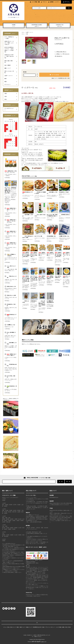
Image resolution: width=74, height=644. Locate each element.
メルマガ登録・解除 (36, 2)
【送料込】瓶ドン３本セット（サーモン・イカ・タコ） (12, 221)
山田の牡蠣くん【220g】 (28, 215)
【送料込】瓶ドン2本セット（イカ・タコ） (12, 210)
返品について (54, 78)
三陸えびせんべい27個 (12, 277)
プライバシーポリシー (50, 627)
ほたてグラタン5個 (38, 236)
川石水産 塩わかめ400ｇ (12, 365)
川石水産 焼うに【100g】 (64, 192)
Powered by (37, 642)
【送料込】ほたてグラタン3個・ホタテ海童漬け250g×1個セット (26, 255)
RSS (66, 627)
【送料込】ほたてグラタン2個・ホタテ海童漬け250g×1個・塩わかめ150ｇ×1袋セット (26, 279)
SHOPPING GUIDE (37, 26)
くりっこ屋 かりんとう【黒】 (11, 267)
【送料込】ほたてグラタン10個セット (50, 254)
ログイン (58, 2)
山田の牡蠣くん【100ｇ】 (52, 193)
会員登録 (52, 2)
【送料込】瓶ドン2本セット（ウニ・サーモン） (12, 233)
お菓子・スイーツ (30, 32)
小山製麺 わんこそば (11, 325)
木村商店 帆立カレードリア (34, 302)
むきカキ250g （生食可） (11, 377)
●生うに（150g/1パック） (66, 277)
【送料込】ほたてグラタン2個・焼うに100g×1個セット (34, 255)
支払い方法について (12, 627)
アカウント (45, 2)
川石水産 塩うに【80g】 (12, 387)
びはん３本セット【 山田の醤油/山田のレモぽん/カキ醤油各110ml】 (42, 304)
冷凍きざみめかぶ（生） (12, 286)
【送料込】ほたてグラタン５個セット (42, 254)
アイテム (66, 2)
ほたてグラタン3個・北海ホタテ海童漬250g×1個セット (52, 215)
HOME (14, 26)
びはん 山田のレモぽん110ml (40, 215)
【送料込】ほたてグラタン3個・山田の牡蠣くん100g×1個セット (58, 255)
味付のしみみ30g (26, 302)
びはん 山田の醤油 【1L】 (11, 333)
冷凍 (27, 34)
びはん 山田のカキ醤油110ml (58, 277)
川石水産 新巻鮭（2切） (51, 236)
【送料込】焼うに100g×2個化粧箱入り (50, 277)
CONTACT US (60, 26)
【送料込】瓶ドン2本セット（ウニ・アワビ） (12, 244)
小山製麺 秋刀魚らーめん (64, 236)
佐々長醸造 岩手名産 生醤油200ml (50, 302)
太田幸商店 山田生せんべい (64, 215)
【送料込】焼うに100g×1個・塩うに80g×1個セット (42, 278)
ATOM (69, 627)
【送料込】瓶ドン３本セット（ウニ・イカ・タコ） (66, 255)
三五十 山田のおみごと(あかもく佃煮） (28, 237)
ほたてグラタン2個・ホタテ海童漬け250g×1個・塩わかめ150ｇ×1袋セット (34, 279)
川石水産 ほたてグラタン (28, 193)
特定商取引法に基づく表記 (64, 78)
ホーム (23, 32)
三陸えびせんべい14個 (11, 295)
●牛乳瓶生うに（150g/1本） (11, 255)
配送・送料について (21, 627)
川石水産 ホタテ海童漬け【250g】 (40, 193)
